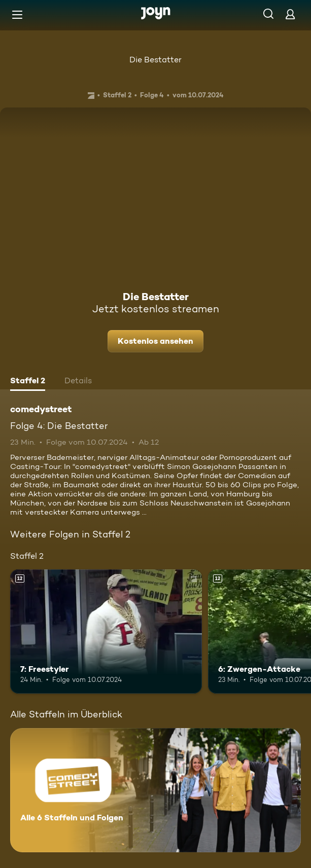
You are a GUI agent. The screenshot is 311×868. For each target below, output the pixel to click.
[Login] (290, 14)
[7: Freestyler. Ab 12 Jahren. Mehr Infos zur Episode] (106, 632)
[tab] (28, 382)
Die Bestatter (155, 60)
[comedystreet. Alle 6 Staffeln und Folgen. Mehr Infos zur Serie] (155, 790)
